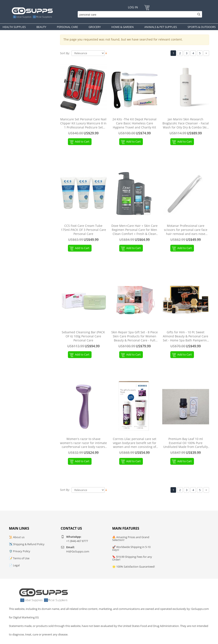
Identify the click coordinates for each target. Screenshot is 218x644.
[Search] (139, 14)
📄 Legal (14, 565)
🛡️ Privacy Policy (20, 551)
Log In (133, 7)
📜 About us (17, 537)
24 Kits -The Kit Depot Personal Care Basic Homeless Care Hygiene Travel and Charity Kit (134, 123)
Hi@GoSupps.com (78, 551)
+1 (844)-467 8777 (77, 541)
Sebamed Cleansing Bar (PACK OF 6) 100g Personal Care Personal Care (83, 336)
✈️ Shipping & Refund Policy (27, 544)
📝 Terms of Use (19, 558)
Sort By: (65, 53)
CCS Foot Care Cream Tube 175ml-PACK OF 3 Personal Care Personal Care (83, 230)
